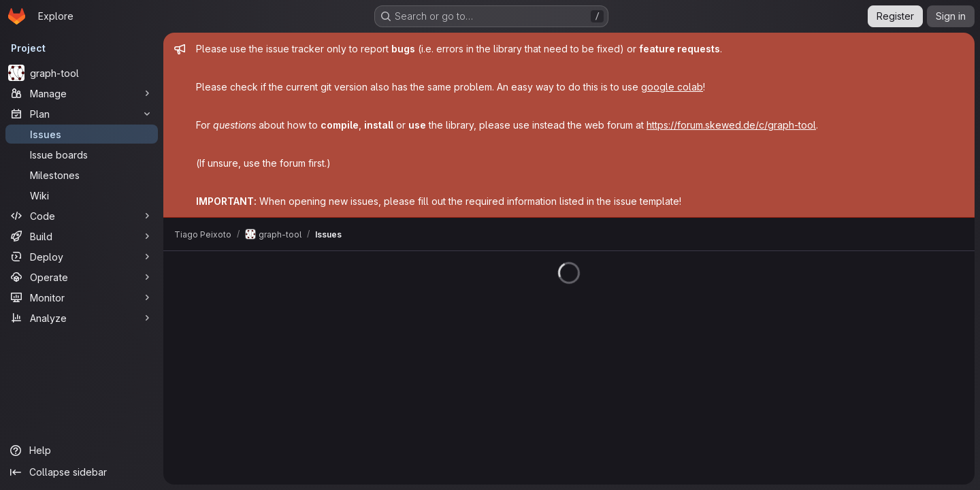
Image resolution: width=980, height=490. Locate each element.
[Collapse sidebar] (82, 472)
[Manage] (82, 93)
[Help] (82, 451)
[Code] (82, 216)
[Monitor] (82, 297)
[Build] (82, 236)
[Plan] (82, 114)
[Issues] (82, 134)
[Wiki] (82, 195)
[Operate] (82, 277)
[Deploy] (82, 257)
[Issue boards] (82, 154)
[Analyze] (82, 318)
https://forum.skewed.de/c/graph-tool (731, 125)
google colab (672, 87)
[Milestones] (82, 175)
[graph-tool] (82, 73)
